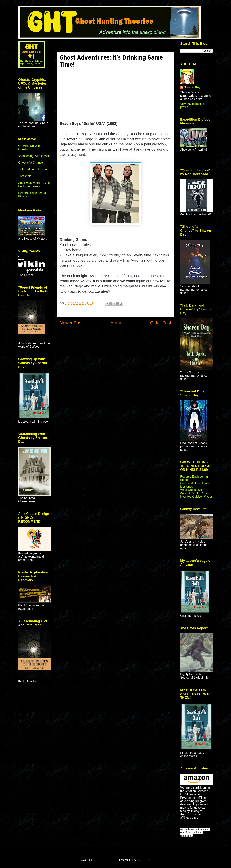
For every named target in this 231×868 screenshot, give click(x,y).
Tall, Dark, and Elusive (33, 169)
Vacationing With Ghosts (34, 156)
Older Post (161, 323)
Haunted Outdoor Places (196, 496)
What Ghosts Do (191, 490)
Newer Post (71, 323)
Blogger (143, 860)
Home (116, 323)
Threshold (25, 176)
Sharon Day (192, 87)
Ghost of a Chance (31, 163)
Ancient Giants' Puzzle (195, 493)
